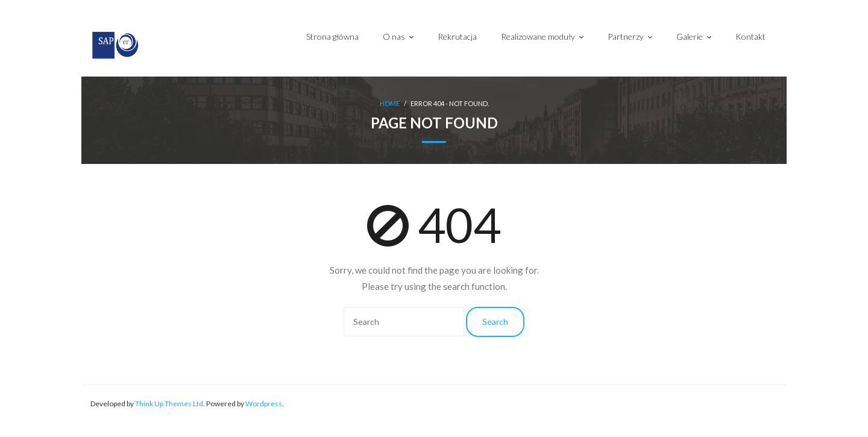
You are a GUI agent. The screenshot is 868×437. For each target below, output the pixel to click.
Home (390, 103)
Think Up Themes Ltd (169, 404)
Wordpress (264, 404)
